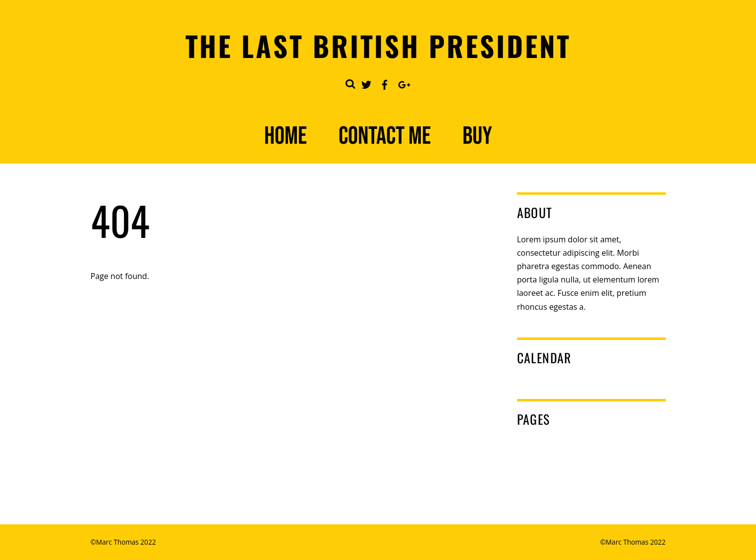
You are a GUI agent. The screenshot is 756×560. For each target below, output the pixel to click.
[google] (403, 83)
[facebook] (385, 83)
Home (286, 136)
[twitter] (366, 83)
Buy (477, 136)
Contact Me (385, 136)
